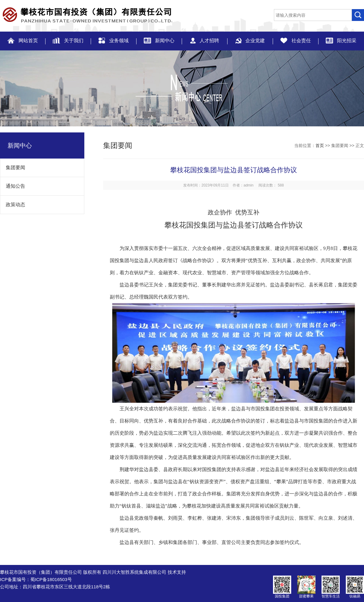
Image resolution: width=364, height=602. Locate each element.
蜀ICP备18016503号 (51, 579)
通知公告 (13, 186)
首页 (320, 145)
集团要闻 (13, 168)
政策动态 (13, 205)
